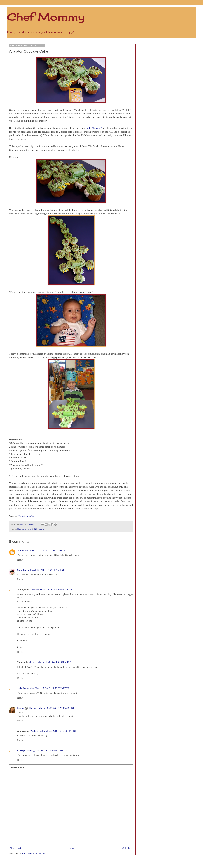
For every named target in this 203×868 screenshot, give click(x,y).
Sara (20, 570)
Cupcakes (21, 529)
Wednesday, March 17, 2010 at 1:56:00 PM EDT (46, 688)
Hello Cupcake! (94, 128)
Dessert (30, 529)
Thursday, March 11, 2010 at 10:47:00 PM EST (44, 551)
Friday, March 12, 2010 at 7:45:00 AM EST (44, 570)
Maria (20, 708)
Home (72, 848)
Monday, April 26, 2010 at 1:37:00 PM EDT (47, 751)
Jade (20, 688)
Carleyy (21, 751)
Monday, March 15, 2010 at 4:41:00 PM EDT (50, 662)
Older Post (127, 848)
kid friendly (39, 529)
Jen (19, 551)
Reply (20, 560)
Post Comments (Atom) (33, 854)
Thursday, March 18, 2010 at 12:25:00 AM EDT (51, 708)
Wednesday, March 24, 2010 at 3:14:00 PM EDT (53, 731)
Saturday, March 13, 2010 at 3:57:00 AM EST (52, 590)
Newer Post (15, 848)
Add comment (17, 768)
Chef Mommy (46, 17)
